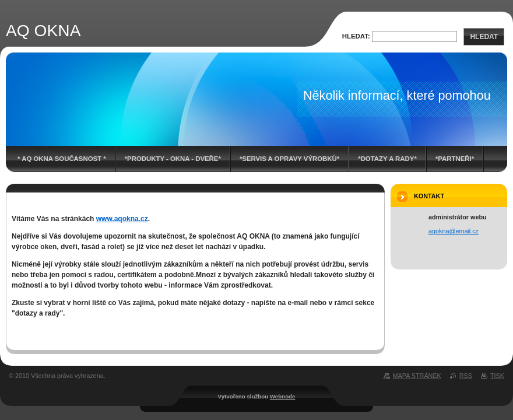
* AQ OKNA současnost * (62, 159)
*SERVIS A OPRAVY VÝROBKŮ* (289, 159)
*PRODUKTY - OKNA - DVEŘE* (173, 159)
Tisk (497, 376)
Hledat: (356, 36)
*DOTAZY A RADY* (387, 159)
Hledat (484, 37)
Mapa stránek (417, 376)
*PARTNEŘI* (455, 159)
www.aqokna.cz (122, 219)
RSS (466, 376)
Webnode (283, 396)
